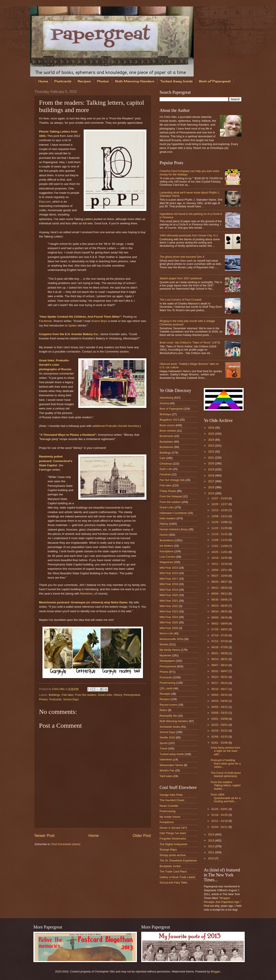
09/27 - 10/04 (220, 576)
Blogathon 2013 (169, 420)
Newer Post (45, 836)
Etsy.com (45, 202)
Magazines (166, 562)
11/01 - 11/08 (220, 546)
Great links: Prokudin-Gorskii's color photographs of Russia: (55, 365)
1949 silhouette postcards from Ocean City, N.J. (189, 235)
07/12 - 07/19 (220, 641)
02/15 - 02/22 (220, 731)
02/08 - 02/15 (220, 737)
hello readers (168, 518)
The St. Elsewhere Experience (178, 861)
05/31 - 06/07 (220, 671)
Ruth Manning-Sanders (135, 81)
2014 (212, 834)
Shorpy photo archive (173, 855)
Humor (164, 535)
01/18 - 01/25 (220, 815)
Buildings (54, 695)
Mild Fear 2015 (169, 568)
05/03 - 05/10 (220, 695)
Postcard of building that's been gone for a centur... (226, 763)
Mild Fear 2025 (169, 622)
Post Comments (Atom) (66, 844)
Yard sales (166, 776)
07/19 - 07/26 (220, 635)
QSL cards (166, 688)
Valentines (166, 759)
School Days (71, 699)
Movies (164, 644)
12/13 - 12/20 (220, 510)
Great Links (105, 695)
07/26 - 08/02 (220, 629)
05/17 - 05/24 (220, 683)
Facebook (45, 321)
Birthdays (165, 414)
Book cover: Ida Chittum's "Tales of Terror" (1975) (190, 343)
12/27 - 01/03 (220, 498)
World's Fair (167, 770)
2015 (212, 493)
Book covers (167, 425)
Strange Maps (168, 850)
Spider (73, 325)
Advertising (166, 398)
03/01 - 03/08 (220, 719)
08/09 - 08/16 (220, 617)
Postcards (63, 81)
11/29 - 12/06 (220, 522)
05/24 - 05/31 (220, 677)
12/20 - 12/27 (220, 504)
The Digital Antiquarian (174, 844)
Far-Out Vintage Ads (172, 480)
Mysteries (165, 655)
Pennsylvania (132, 695)
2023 (212, 446)
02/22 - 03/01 (220, 725)
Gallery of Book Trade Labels (177, 877)
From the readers (86, 695)
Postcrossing (168, 683)
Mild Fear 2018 (169, 584)
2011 (212, 852)
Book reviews (168, 431)
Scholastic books (170, 727)
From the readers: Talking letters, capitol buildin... (226, 785)
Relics (163, 710)
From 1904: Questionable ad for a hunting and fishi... (226, 798)
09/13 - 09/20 (220, 588)
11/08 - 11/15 (220, 540)
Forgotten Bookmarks (173, 839)
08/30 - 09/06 (220, 600)
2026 (212, 428)
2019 (212, 469)
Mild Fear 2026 (169, 628)
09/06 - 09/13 (220, 594)
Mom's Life (166, 633)
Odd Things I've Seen (173, 833)
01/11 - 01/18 (220, 821)
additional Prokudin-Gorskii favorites (116, 426)
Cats (162, 458)
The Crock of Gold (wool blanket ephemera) (226, 774)
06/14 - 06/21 (220, 659)
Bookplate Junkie (170, 866)
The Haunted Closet (172, 800)
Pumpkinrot (167, 822)
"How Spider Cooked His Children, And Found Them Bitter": (81, 317)
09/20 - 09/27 (220, 582)
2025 (212, 434)
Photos (103, 81)
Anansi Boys (99, 321)
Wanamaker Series (171, 765)
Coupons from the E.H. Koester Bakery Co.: (69, 334)
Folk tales (68, 695)
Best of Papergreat (215, 81)
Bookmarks (166, 436)
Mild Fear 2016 (169, 573)
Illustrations (167, 540)
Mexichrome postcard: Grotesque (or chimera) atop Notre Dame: (84, 602)
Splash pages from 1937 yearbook (181, 278)
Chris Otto (59, 689)
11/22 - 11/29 (220, 528)
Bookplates (166, 442)
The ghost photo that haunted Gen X (182, 257)
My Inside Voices (170, 817)
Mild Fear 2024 (169, 617)
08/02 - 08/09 (220, 623)
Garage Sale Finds (171, 795)
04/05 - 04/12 (220, 707)
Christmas (166, 464)
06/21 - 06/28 (220, 653)
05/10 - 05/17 (220, 689)
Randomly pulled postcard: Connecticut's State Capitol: (56, 461)
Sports (164, 743)
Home (43, 81)
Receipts (165, 694)
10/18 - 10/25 (220, 558)
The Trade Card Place (173, 872)
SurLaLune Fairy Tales (173, 882)
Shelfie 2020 (167, 737)
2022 (212, 452)
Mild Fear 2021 (169, 601)
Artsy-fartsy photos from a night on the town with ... (225, 751)
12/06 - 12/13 (220, 516)
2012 (212, 846)
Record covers (169, 705)
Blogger (215, 971)
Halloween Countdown (173, 513)
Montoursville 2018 (171, 639)
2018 (212, 475)
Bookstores (166, 447)
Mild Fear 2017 (169, 579)
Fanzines (165, 474)
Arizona (164, 403)
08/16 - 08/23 (220, 611)
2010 (212, 858)
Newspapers (167, 661)
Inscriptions (167, 551)
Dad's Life (166, 469)
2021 (212, 458)
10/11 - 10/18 (220, 564)
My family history (170, 650)
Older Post (142, 836)
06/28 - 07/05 (220, 647)
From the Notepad (171, 496)
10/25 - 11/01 (220, 552)
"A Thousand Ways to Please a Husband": (68, 435)
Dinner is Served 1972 (173, 828)
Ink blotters (166, 546)
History (118, 695)
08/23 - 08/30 (220, 606)
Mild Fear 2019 (169, 590)
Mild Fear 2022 (169, 606)
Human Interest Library (174, 529)
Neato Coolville (169, 806)
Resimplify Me (168, 716)
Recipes (84, 81)
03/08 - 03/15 (220, 713)
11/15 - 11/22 (220, 534)
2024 (212, 440)
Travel (163, 748)
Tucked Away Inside (177, 81)
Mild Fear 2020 (169, 595)
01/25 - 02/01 (220, 809)
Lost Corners (168, 557)
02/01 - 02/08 (220, 743)
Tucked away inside (172, 754)
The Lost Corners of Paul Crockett (181, 300)
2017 (212, 481)
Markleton (86, 594)
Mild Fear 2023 (169, 611)
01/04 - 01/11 (220, 827)
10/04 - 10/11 (220, 570)
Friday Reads (168, 491)
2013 (212, 840)
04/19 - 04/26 (220, 701)
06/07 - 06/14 (220, 665)
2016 (212, 487)
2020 (212, 463)
